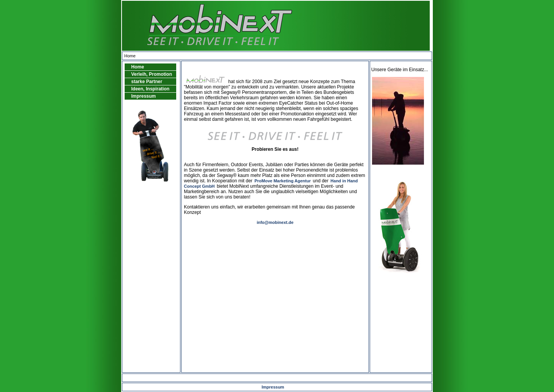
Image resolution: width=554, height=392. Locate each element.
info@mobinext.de (275, 222)
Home (138, 67)
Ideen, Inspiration (150, 89)
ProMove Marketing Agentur (282, 181)
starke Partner (147, 82)
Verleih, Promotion (152, 74)
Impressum (144, 96)
